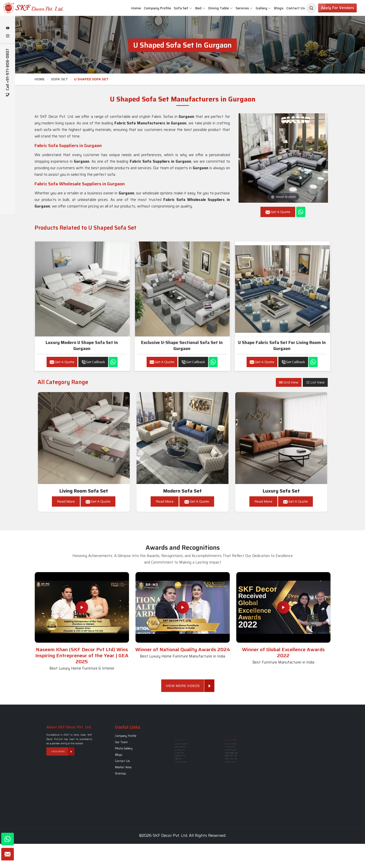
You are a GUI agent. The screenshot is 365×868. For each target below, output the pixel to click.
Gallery (263, 8)
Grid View (289, 382)
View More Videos (185, 686)
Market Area (129, 758)
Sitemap (128, 760)
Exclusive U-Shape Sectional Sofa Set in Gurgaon (182, 345)
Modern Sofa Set (182, 491)
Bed (200, 8)
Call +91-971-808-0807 (8, 73)
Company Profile (157, 8)
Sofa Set (183, 8)
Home (136, 8)
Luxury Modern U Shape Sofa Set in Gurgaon (82, 345)
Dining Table (220, 8)
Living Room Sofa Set (84, 491)
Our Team (128, 748)
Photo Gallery (129, 750)
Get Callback (93, 362)
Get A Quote (62, 362)
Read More (66, 501)
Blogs (279, 8)
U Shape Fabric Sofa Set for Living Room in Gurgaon (282, 345)
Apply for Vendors (337, 8)
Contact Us (296, 8)
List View (315, 382)
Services (244, 8)
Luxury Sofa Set (281, 491)
